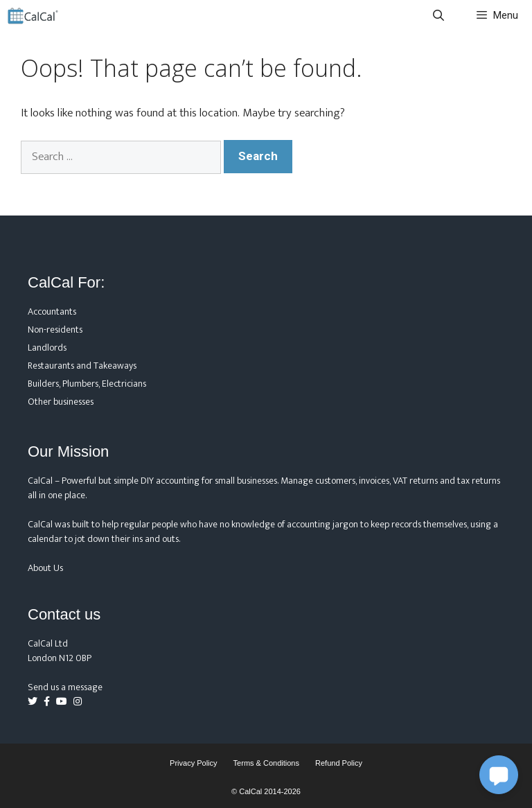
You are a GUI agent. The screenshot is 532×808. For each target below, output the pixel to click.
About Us (45, 568)
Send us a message (65, 687)
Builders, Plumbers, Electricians (87, 384)
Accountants (52, 311)
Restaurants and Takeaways (82, 366)
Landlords (47, 348)
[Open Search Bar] (439, 16)
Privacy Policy (193, 763)
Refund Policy (339, 763)
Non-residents (55, 330)
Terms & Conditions (266, 763)
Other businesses (61, 402)
